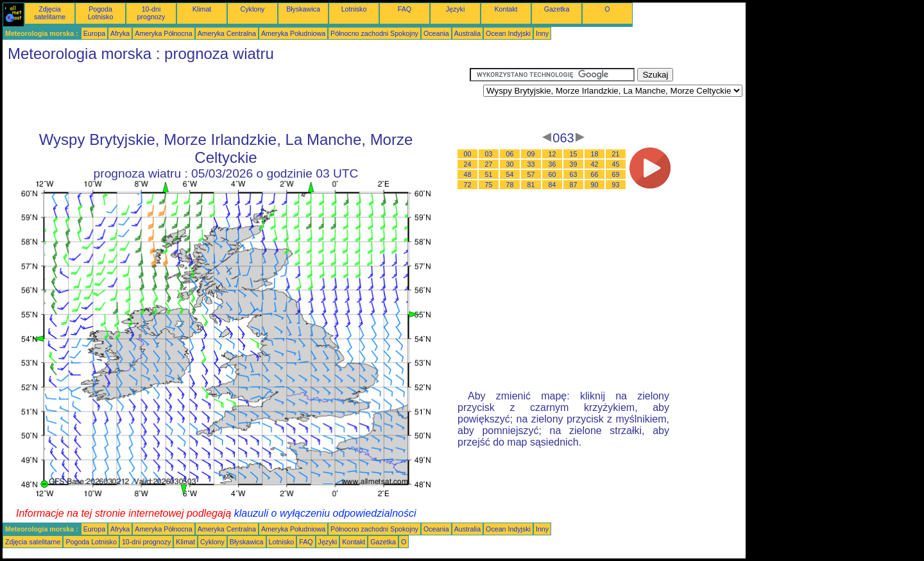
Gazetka (557, 9)
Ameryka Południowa (293, 33)
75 (489, 185)
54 (510, 174)
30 (510, 164)
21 (616, 154)
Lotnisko (354, 9)
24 (468, 164)
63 (574, 174)
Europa (94, 33)
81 (531, 185)
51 (489, 174)
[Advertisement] (236, 97)
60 (552, 174)
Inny (542, 33)
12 (552, 154)
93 (616, 185)
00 (468, 154)
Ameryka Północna (163, 33)
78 (510, 185)
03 (489, 154)
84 (552, 185)
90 (595, 185)
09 (531, 154)
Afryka (120, 33)
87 (574, 185)
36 (552, 164)
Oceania (436, 33)
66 (595, 174)
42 (595, 164)
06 (510, 154)
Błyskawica (303, 9)
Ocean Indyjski (508, 33)
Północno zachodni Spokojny (374, 33)
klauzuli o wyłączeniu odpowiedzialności (325, 513)
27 (489, 164)
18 (595, 154)
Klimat (202, 9)
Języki (456, 9)
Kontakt (506, 9)
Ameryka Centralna (227, 33)
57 (531, 174)
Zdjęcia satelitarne (50, 13)
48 (468, 174)
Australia (467, 33)
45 (616, 164)
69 (616, 174)
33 (531, 164)
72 (468, 185)
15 (574, 154)
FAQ (405, 9)
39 (574, 164)
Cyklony (253, 9)
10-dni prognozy (151, 13)
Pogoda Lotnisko (101, 13)
